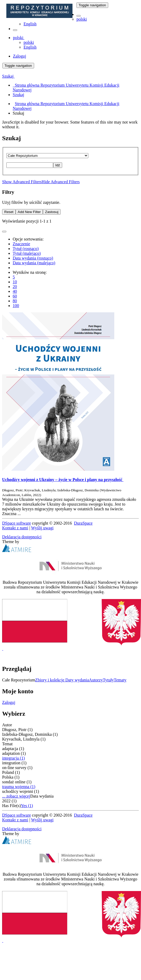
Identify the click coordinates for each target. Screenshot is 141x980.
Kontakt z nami (15, 528)
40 (15, 291)
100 (16, 306)
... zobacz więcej (16, 796)
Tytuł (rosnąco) (26, 249)
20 (15, 287)
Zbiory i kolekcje (50, 680)
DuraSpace (83, 523)
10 (15, 282)
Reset (9, 212)
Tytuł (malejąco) (27, 253)
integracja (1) (13, 758)
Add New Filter (29, 212)
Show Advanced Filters (22, 182)
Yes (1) (27, 806)
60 (15, 296)
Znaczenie (21, 244)
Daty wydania (77, 680)
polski (82, 19)
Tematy (120, 680)
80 (15, 301)
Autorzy (96, 680)
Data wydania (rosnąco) (33, 258)
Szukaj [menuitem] (19, 95)
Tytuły (108, 680)
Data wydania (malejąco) (34, 263)
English (30, 24)
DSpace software (17, 523)
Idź (58, 165)
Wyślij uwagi (42, 528)
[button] (79, 16)
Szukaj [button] (8, 76)
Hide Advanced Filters (61, 182)
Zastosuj (52, 212)
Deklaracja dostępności (22, 537)
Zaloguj (9, 702)
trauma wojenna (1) (19, 787)
